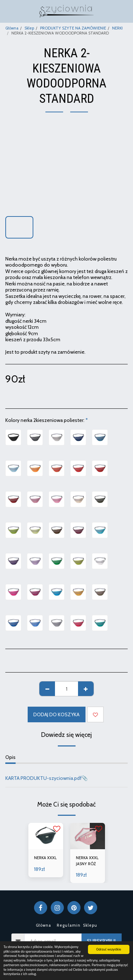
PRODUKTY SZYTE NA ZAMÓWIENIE (73, 28)
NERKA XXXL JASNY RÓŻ (87, 861)
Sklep (29, 28)
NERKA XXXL (45, 858)
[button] (8, 11)
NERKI (117, 28)
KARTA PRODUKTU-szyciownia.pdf (43, 778)
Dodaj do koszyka (56, 714)
